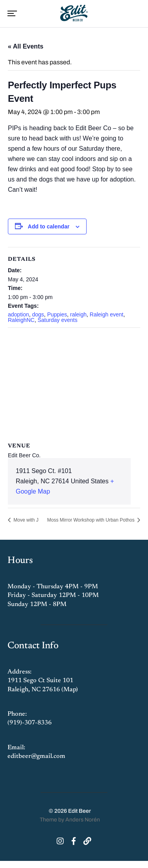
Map (70, 690)
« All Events (26, 46)
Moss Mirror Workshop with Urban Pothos (92, 520)
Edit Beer (80, 811)
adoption (18, 314)
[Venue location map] (74, 385)
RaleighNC (21, 320)
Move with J (25, 520)
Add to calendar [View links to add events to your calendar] (49, 226)
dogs (38, 314)
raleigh (78, 314)
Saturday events (57, 320)
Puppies (57, 314)
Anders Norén (83, 820)
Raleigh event (107, 314)
